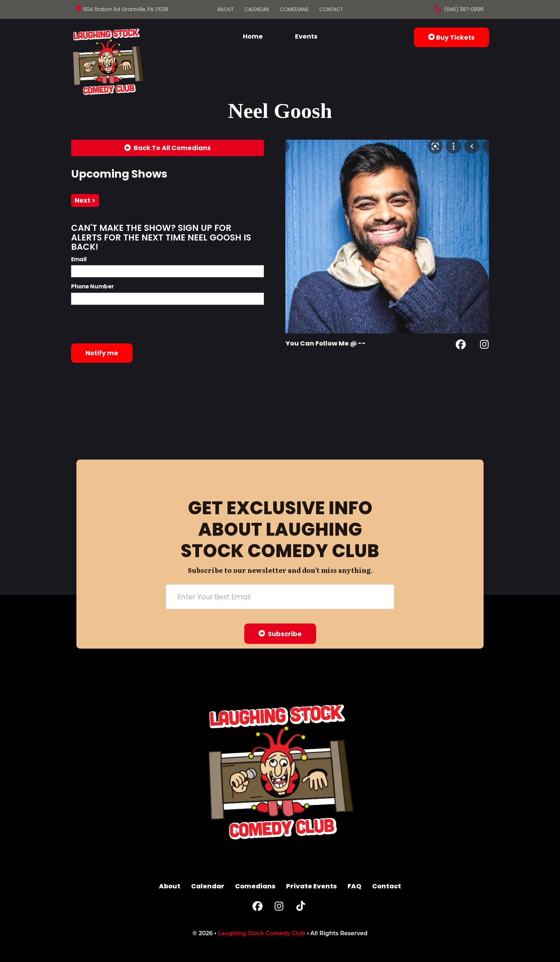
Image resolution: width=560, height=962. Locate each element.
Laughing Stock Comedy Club (262, 933)
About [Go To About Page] (225, 9)
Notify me (102, 353)
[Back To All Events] (167, 148)
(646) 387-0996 (463, 9)
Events (306, 36)
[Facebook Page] (461, 346)
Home (253, 36)
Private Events (311, 886)
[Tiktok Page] (301, 908)
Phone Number (92, 286)
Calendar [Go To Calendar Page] (257, 9)
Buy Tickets (451, 37)
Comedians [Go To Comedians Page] (294, 9)
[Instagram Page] (484, 346)
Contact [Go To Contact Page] (331, 9)
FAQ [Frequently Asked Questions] (354, 886)
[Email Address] (280, 596)
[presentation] (125, 324)
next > (85, 200)
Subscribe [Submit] (280, 633)
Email (79, 259)
